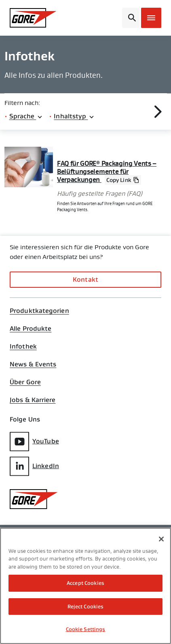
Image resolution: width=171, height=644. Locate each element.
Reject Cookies (86, 607)
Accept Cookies (85, 583)
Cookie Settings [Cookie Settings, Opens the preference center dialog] (86, 629)
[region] (85, 586)
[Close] (161, 539)
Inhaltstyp (74, 116)
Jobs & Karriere (33, 400)
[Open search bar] (131, 18)
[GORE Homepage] (33, 18)
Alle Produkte (31, 329)
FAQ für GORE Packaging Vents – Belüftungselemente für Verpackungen (107, 172)
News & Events (33, 364)
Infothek (23, 347)
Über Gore (25, 382)
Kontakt (85, 279)
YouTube (34, 442)
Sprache (26, 116)
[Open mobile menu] (151, 18)
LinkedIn (34, 466)
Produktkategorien (39, 311)
